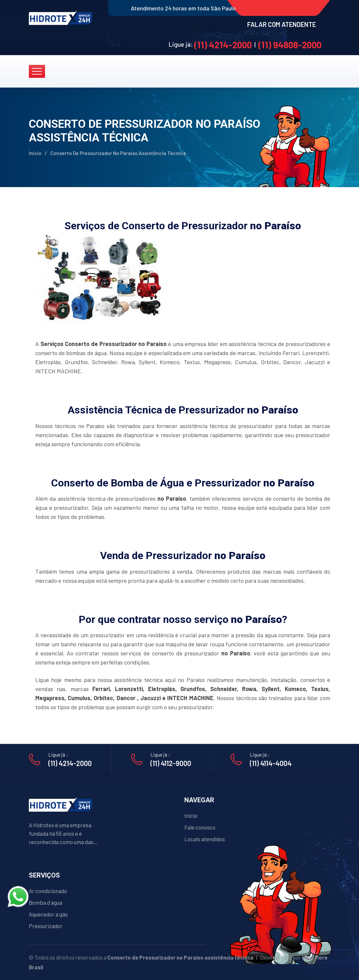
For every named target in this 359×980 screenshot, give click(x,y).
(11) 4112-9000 (171, 763)
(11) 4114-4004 (271, 763)
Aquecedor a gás (48, 914)
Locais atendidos (205, 839)
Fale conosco (200, 827)
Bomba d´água (46, 902)
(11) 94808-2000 (290, 45)
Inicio (191, 816)
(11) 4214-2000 (223, 45)
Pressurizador (46, 926)
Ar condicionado (48, 891)
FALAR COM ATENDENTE (282, 24)
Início (35, 153)
